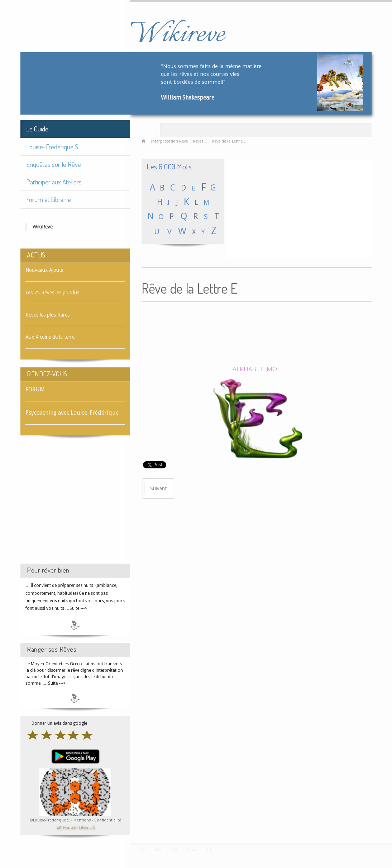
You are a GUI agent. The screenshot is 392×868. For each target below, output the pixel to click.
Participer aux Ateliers (54, 182)
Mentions (83, 820)
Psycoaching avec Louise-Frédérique (72, 413)
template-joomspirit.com (389, 816)
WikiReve (43, 227)
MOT (274, 369)
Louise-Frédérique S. (53, 147)
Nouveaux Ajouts (44, 270)
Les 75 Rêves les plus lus (52, 293)
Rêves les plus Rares (47, 315)
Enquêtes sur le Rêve (54, 164)
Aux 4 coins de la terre (50, 337)
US (92, 827)
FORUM (35, 389)
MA (66, 827)
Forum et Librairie (49, 199)
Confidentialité (108, 820)
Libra (83, 827)
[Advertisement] (75, 506)
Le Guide (37, 129)
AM (74, 827)
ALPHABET (248, 369)
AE (59, 827)
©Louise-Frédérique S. (50, 820)
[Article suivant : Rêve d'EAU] (158, 489)
